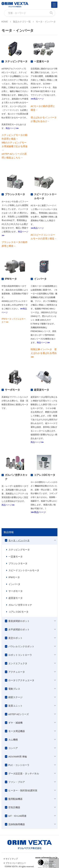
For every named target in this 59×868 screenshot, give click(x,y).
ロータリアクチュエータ (21, 680)
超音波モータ (16, 598)
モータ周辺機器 (17, 731)
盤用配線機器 (15, 799)
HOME (5, 22)
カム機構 (13, 740)
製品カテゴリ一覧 (22, 22)
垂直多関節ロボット (19, 621)
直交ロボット (15, 638)
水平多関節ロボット (19, 629)
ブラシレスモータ (18, 563)
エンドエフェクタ (18, 663)
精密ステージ (15, 697)
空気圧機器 (14, 807)
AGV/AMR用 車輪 (18, 757)
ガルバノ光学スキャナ (20, 605)
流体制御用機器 (17, 824)
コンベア (13, 748)
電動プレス (14, 689)
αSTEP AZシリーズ (19, 714)
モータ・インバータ (19, 540)
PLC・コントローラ (19, 765)
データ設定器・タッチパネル (24, 773)
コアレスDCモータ (18, 612)
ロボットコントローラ (20, 655)
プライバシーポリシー (16, 863)
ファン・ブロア (17, 782)
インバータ (14, 584)
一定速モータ (16, 557)
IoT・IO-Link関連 (17, 816)
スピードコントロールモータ (24, 570)
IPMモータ (14, 577)
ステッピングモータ (19, 550)
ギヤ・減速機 (15, 723)
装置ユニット (15, 706)
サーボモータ (16, 591)
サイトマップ (12, 859)
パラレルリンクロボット (21, 646)
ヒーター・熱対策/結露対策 (23, 790)
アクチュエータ (17, 672)
